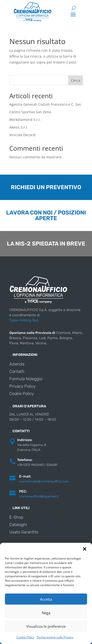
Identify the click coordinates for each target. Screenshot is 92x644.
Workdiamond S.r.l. (25, 120)
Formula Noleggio (26, 379)
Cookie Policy (25, 637)
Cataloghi (18, 525)
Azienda (17, 364)
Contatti (17, 372)
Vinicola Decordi (23, 135)
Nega (46, 613)
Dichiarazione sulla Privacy (55, 637)
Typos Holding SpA (24, 320)
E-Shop (16, 518)
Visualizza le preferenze (46, 626)
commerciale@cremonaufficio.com (44, 481)
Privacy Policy (22, 387)
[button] (85, 549)
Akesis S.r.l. (19, 127)
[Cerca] (74, 8)
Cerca (76, 80)
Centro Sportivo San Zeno (30, 112)
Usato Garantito (24, 532)
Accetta (46, 599)
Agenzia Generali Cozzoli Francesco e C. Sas (45, 104)
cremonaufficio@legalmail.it (39, 496)
